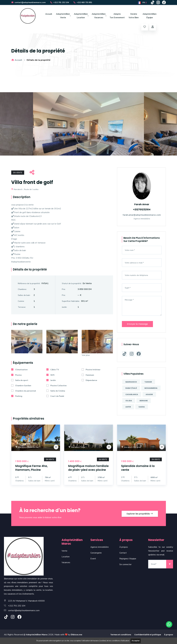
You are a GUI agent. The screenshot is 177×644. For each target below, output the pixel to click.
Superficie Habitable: (71, 302)
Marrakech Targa (77, 448)
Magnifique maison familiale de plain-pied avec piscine (86, 470)
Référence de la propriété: (29, 284)
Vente (64, 555)
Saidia (142, 407)
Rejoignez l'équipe (128, 563)
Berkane (144, 401)
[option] (88, 124)
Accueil (49, 15)
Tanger (148, 382)
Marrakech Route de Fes (27, 448)
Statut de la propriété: (72, 284)
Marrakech (131, 382)
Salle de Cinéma (56, 392)
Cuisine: (21, 302)
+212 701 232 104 (60, 3)
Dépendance (89, 381)
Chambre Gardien (21, 386)
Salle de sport (20, 381)
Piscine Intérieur (91, 370)
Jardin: (64, 308)
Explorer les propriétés (139, 518)
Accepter (136, 641)
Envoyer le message (138, 324)
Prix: (64, 290)
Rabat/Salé (131, 388)
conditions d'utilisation (121, 641)
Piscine (16, 376)
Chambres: (22, 290)
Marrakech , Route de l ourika (25, 190)
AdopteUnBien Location (81, 16)
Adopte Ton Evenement (117, 16)
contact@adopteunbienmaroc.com (29, 3)
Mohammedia (151, 388)
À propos (124, 551)
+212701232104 (142, 210)
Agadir (149, 395)
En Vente (18, 173)
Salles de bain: (24, 296)
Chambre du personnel (24, 392)
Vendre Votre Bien (134, 16)
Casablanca (132, 395)
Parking (17, 397)
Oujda (129, 401)
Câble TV (53, 370)
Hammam (88, 376)
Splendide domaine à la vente (139, 468)
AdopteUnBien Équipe (150, 16)
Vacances (66, 567)
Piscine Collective (56, 386)
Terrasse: (22, 308)
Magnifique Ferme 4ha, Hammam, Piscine (33, 468)
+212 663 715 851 (83, 3)
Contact (123, 557)
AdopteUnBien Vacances (99, 16)
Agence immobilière (100, 551)
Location (66, 561)
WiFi (50, 376)
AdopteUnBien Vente (63, 16)
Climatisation (19, 370)
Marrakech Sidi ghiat (131, 448)
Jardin (51, 381)
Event (93, 563)
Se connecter (125, 569)
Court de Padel (55, 397)
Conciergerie (96, 557)
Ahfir (128, 407)
